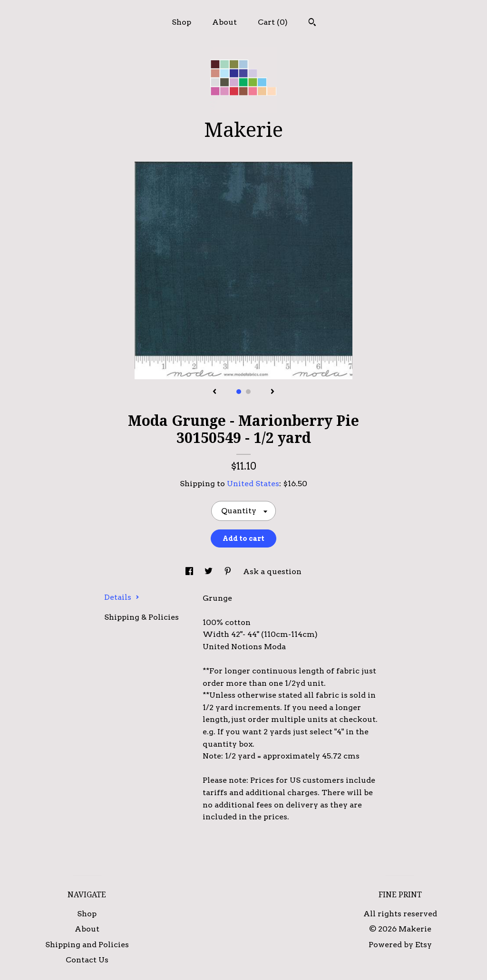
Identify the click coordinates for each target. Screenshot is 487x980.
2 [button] (248, 392)
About (224, 22)
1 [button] (239, 392)
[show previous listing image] (214, 392)
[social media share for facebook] (190, 572)
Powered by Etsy (400, 945)
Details (122, 597)
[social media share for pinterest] (229, 572)
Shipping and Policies (87, 945)
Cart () (273, 22)
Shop (181, 22)
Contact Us (87, 960)
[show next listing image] (273, 392)
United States (253, 484)
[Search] (312, 23)
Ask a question (272, 572)
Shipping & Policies (141, 617)
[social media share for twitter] (209, 572)
